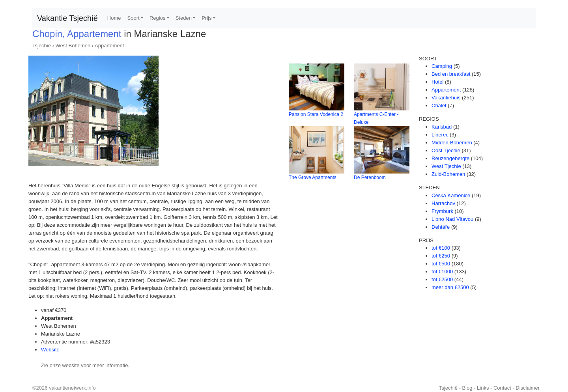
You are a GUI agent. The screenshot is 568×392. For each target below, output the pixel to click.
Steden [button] (184, 18)
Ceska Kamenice (451, 195)
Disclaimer (528, 388)
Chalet (439, 105)
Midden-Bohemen (452, 143)
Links (483, 388)
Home (114, 18)
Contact (502, 388)
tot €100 (441, 248)
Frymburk (442, 211)
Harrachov (443, 203)
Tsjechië (42, 46)
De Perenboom (370, 177)
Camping (442, 66)
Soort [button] (134, 18)
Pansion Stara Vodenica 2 (316, 114)
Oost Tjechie (446, 150)
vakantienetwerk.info (72, 388)
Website (50, 350)
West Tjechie (446, 166)
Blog (467, 388)
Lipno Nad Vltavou (452, 219)
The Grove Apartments (313, 177)
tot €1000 (442, 272)
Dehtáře (441, 227)
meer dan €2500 (450, 287)
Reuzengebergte (450, 158)
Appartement (109, 46)
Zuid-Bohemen (448, 174)
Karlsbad (442, 127)
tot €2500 (442, 279)
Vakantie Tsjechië (67, 18)
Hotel (437, 82)
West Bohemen (73, 46)
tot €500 (441, 264)
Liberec (440, 135)
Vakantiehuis (446, 98)
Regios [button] (157, 18)
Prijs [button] (206, 18)
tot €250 (441, 256)
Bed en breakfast (451, 74)
